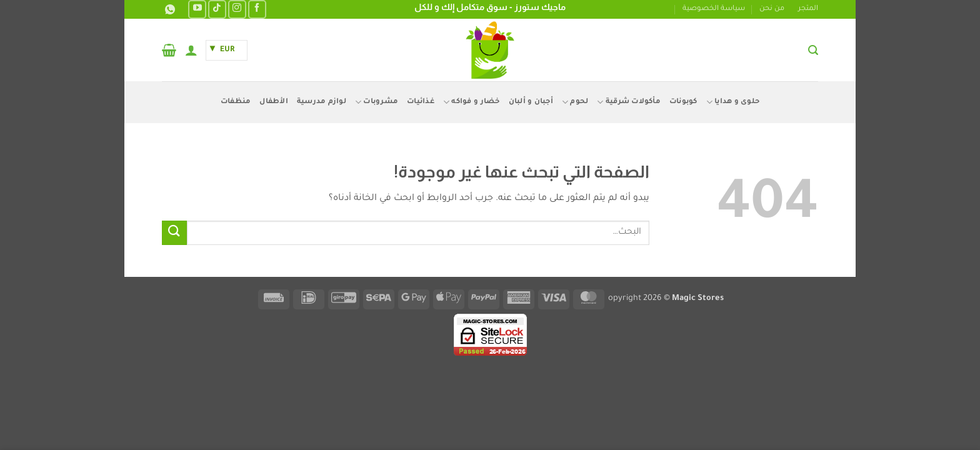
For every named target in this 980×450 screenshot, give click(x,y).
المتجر (808, 9)
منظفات (236, 102)
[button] (813, 50)
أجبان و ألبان (531, 102)
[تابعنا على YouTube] (197, 9)
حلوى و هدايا (733, 102)
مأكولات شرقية (629, 102)
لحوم (575, 102)
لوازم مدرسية (322, 102)
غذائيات (421, 102)
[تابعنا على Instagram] (237, 9)
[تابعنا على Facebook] (257, 9)
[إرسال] (174, 233)
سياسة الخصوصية (714, 9)
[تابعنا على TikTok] (217, 9)
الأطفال (274, 102)
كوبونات (683, 102)
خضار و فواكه (472, 102)
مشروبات (377, 102)
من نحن (772, 9)
